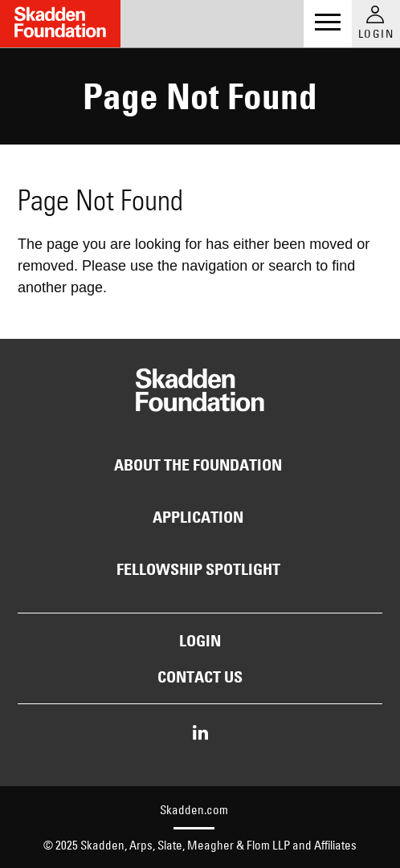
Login (200, 641)
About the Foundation (198, 465)
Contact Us (200, 677)
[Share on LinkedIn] (200, 734)
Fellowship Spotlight (198, 569)
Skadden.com (194, 810)
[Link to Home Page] (60, 24)
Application (198, 517)
